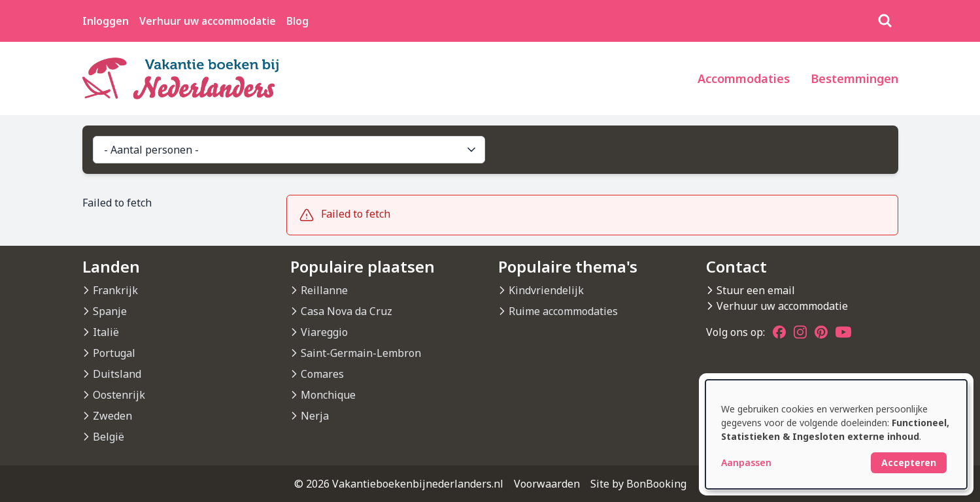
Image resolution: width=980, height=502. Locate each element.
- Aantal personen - (291, 150)
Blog (297, 21)
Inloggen (106, 21)
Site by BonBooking (638, 484)
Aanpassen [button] (746, 462)
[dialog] (836, 434)
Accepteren (909, 462)
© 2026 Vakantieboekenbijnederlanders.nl (399, 484)
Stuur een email (756, 290)
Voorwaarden (547, 484)
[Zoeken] (885, 21)
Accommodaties (744, 78)
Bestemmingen (854, 78)
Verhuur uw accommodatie (208, 21)
